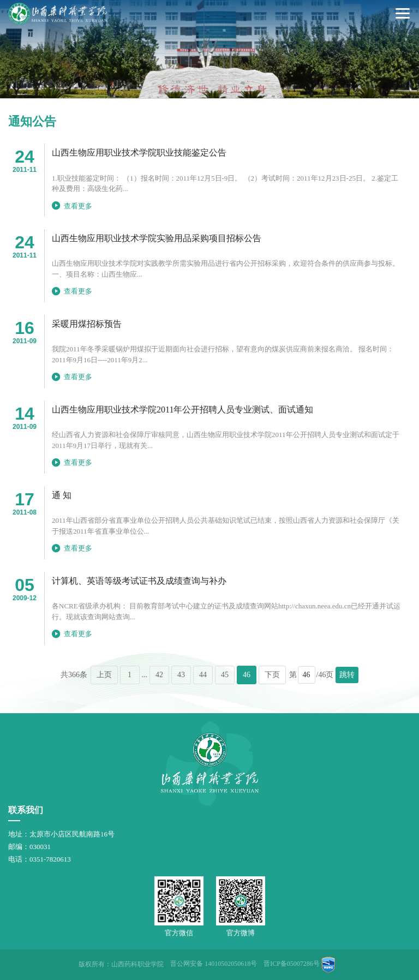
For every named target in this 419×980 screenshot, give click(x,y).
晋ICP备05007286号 (292, 964)
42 (159, 675)
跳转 (347, 675)
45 (225, 675)
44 (203, 675)
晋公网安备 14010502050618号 (214, 964)
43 (181, 675)
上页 (104, 675)
